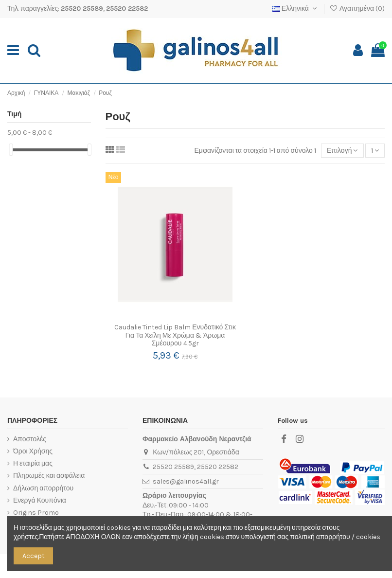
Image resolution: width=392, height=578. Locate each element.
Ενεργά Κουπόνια (40, 500)
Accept (34, 556)
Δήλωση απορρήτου (43, 488)
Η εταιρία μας (33, 463)
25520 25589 (82, 9)
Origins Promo (36, 513)
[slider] (11, 150)
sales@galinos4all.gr (186, 481)
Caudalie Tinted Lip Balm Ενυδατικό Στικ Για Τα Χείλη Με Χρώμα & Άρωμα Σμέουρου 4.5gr (175, 335)
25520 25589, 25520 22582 (196, 467)
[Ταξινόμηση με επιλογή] (342, 151)
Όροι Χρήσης (33, 451)
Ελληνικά (296, 9)
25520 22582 (127, 9)
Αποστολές (30, 439)
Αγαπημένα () (357, 9)
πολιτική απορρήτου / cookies (335, 537)
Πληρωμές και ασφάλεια (49, 476)
